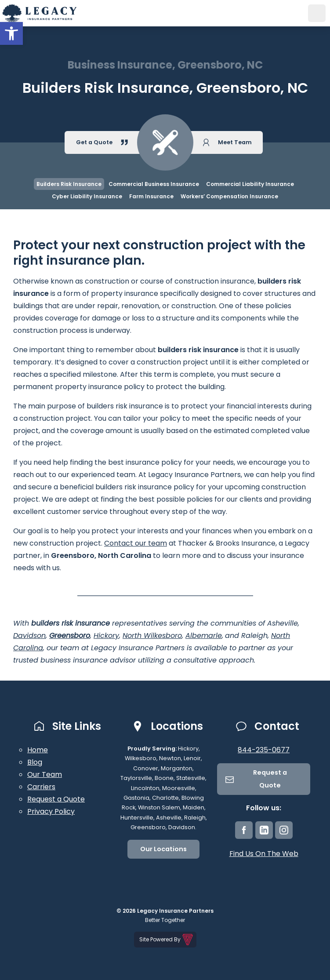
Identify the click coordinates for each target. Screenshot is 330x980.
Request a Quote (56, 799)
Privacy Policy (51, 811)
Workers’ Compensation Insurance (229, 196)
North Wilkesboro (152, 636)
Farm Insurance (151, 196)
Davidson (29, 636)
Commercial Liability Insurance (250, 184)
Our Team (45, 774)
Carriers (41, 787)
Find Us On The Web (264, 854)
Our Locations (163, 849)
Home (38, 750)
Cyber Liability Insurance (87, 196)
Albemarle (204, 636)
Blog (35, 762)
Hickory (106, 636)
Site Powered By (167, 940)
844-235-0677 (264, 750)
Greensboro (70, 636)
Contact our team (136, 543)
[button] (11, 33)
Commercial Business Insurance (154, 184)
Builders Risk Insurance (69, 184)
